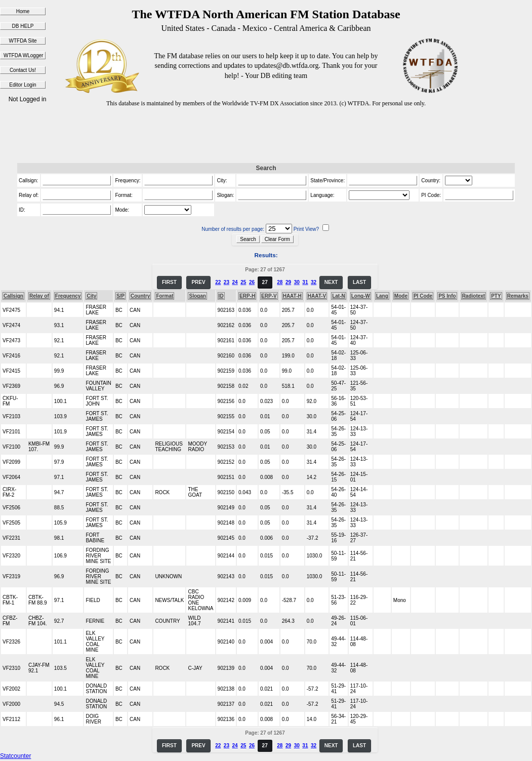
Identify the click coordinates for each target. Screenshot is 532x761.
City (91, 296)
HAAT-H (292, 296)
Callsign (13, 296)
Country (140, 296)
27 (265, 282)
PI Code (423, 296)
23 (227, 282)
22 (218, 282)
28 (280, 282)
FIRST (169, 282)
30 (297, 282)
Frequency (68, 296)
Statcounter (15, 756)
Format (165, 296)
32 (314, 282)
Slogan (197, 296)
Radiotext (474, 296)
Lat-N (339, 296)
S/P (120, 296)
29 (288, 282)
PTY (496, 296)
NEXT (331, 282)
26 (252, 282)
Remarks (518, 296)
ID (221, 296)
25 (243, 282)
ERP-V (269, 296)
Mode (401, 296)
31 (305, 282)
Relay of (39, 296)
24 (235, 282)
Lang (382, 296)
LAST (359, 282)
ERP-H (247, 296)
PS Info (447, 296)
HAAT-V (317, 296)
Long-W (361, 296)
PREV (198, 282)
